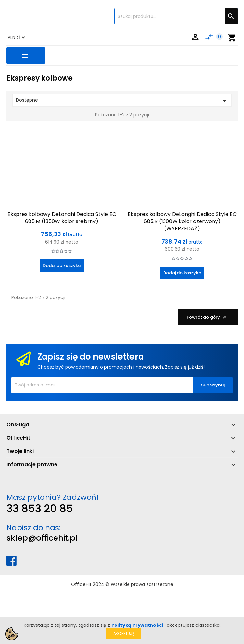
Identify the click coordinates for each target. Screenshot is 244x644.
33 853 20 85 (40, 508)
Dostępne (122, 101)
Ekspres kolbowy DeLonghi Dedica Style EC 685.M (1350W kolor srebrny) (62, 218)
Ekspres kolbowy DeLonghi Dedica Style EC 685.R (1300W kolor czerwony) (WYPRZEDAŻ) (182, 221)
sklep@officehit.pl (42, 538)
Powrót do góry (208, 317)
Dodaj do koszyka (62, 265)
